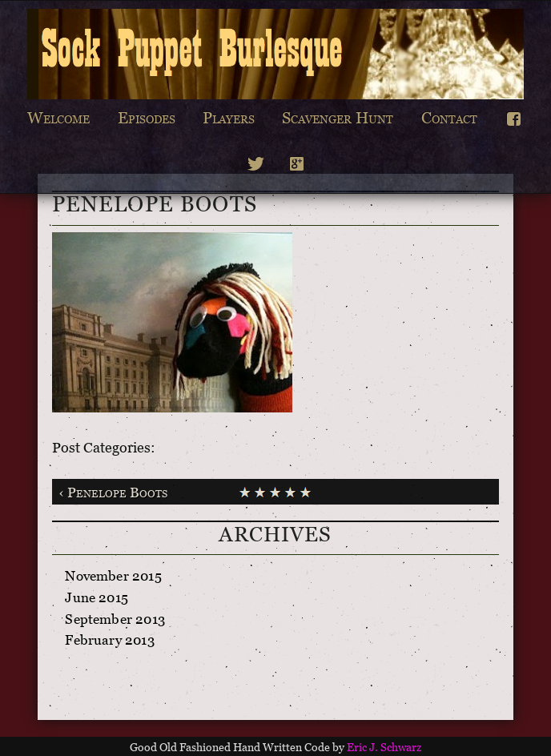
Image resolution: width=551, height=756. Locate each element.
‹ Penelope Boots (113, 495)
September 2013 (115, 622)
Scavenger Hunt (338, 121)
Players (229, 121)
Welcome (58, 121)
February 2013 (109, 643)
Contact (449, 121)
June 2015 (97, 600)
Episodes (147, 121)
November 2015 (113, 579)
